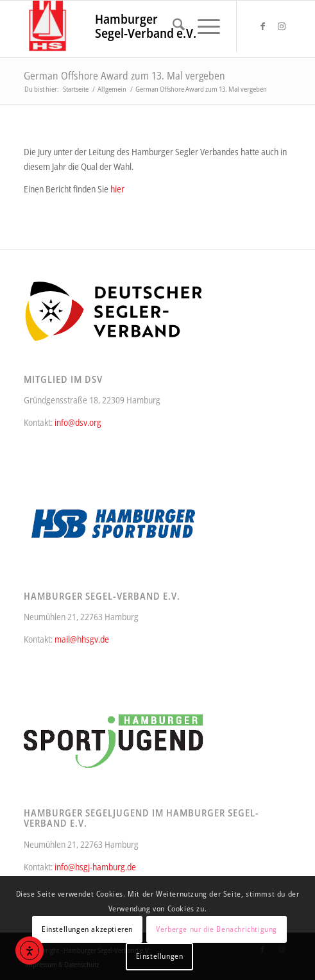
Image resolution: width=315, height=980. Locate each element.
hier (117, 189)
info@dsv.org (78, 422)
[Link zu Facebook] (262, 26)
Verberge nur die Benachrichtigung (217, 929)
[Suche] (172, 26)
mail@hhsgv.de (82, 639)
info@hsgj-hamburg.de (95, 867)
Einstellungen (160, 956)
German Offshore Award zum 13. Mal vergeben (124, 76)
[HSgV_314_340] (131, 26)
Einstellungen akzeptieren (87, 929)
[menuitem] (172, 26)
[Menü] (202, 26)
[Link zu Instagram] (282, 26)
